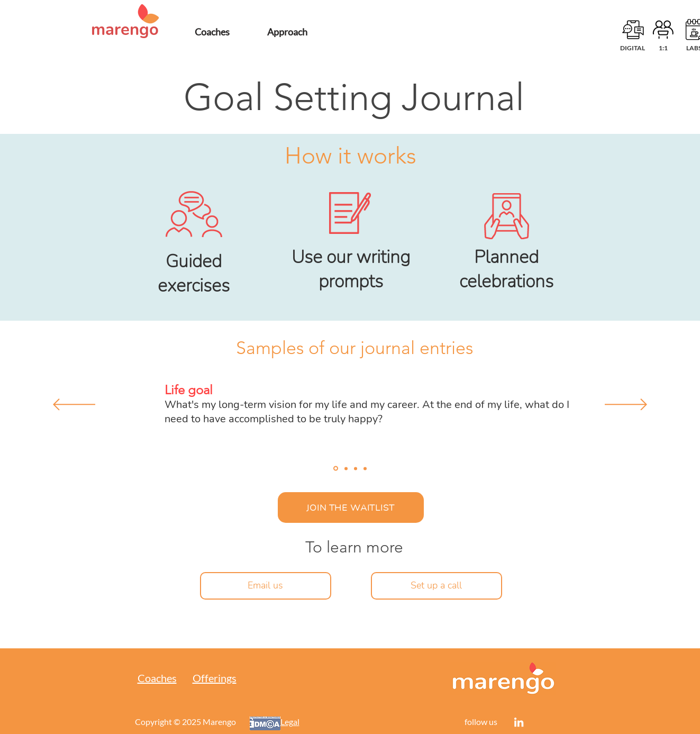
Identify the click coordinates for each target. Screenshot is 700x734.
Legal (290, 722)
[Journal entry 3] (356, 468)
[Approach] (287, 32)
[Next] (626, 405)
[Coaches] (212, 32)
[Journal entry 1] (336, 469)
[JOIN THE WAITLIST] (351, 508)
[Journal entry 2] (346, 468)
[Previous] (74, 405)
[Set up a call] (437, 586)
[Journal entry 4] (365, 468)
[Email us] (266, 586)
